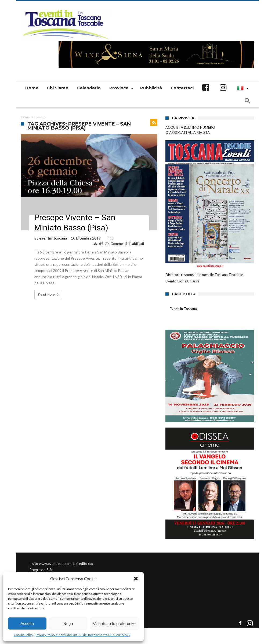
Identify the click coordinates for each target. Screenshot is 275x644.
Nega (68, 623)
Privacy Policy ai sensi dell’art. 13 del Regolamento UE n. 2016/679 (83, 635)
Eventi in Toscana (183, 309)
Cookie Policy (23, 635)
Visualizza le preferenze (114, 623)
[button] (136, 579)
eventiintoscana (53, 238)
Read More (49, 295)
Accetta (27, 623)
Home (25, 117)
